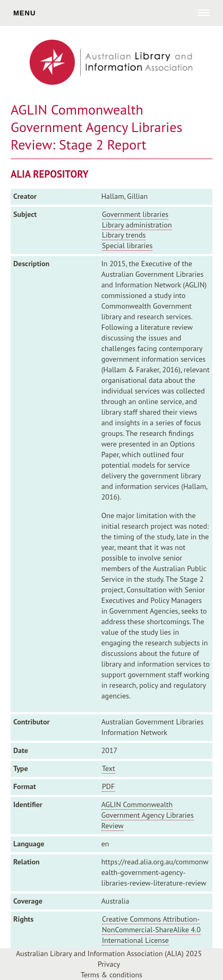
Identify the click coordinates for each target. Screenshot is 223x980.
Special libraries (127, 246)
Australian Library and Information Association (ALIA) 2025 (109, 953)
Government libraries (135, 214)
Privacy (109, 964)
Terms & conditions (111, 975)
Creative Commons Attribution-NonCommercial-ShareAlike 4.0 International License (151, 930)
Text (109, 768)
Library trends (124, 235)
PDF (108, 786)
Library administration (137, 225)
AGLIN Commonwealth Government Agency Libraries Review (148, 815)
